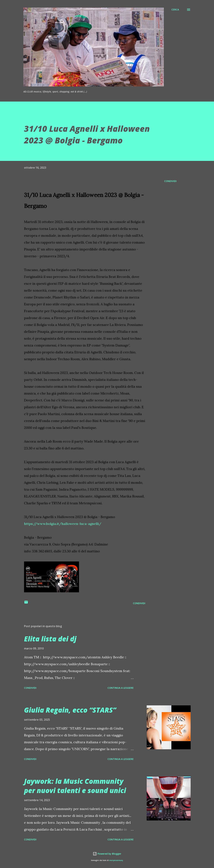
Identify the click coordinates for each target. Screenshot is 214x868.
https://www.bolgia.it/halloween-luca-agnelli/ (63, 524)
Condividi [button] (170, 181)
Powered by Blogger (107, 854)
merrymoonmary (116, 860)
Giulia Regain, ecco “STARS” (70, 710)
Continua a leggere (121, 688)
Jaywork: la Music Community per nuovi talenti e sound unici (75, 786)
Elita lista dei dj (50, 639)
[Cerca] (175, 10)
